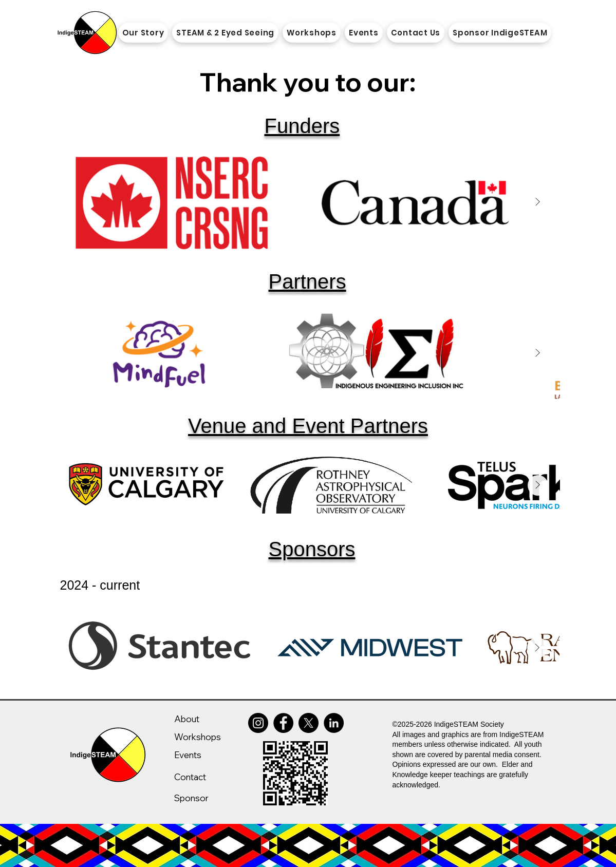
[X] (309, 723)
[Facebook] (283, 723)
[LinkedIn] (334, 723)
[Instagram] (258, 723)
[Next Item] (538, 202)
